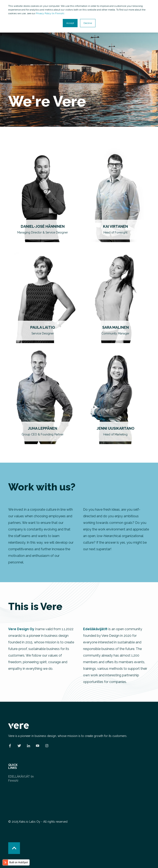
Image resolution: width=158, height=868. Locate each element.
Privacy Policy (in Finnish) (50, 13)
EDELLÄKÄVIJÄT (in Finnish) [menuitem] (21, 779)
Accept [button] (70, 23)
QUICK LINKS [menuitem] (13, 767)
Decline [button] (88, 23)
